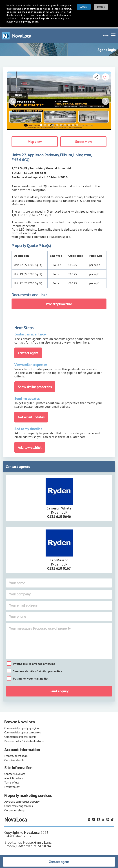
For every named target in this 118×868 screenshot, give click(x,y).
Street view (83, 140)
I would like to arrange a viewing (34, 662)
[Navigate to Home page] (17, 34)
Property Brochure (59, 302)
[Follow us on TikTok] (112, 818)
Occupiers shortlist (15, 758)
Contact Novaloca (15, 772)
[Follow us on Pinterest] (108, 818)
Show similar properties (35, 385)
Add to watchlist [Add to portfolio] (30, 446)
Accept (84, 7)
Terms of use (12, 781)
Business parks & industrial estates (24, 739)
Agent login (107, 48)
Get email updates (31, 415)
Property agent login (16, 754)
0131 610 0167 (59, 567)
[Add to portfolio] (105, 75)
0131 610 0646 (59, 515)
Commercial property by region (21, 726)
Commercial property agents (20, 735)
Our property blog (14, 809)
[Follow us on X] (94, 818)
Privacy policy (12, 785)
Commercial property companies (23, 731)
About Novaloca (14, 776)
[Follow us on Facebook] (98, 818)
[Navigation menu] (113, 34)
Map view (35, 140)
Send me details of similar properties (37, 669)
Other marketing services (18, 804)
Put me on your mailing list (31, 677)
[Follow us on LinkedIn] (89, 818)
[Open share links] (96, 75)
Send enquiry (59, 689)
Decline (101, 7)
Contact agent (59, 862)
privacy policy (31, 22)
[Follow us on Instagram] (103, 818)
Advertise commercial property (22, 800)
